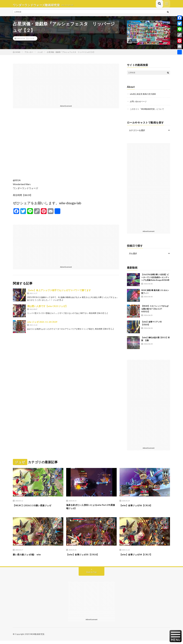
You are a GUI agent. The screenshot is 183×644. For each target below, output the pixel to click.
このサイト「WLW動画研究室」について (148, 111)
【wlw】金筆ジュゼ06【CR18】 (139, 508)
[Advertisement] (66, 86)
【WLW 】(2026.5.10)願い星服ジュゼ (35, 508)
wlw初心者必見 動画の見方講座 (144, 96)
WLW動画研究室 (37, 638)
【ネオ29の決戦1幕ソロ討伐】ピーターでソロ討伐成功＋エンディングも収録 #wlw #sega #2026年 (155, 280)
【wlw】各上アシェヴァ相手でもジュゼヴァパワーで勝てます (59, 293)
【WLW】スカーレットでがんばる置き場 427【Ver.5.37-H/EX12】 (155, 311)
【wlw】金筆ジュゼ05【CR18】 (85, 558)
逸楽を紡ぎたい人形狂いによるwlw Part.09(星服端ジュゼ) (87, 510)
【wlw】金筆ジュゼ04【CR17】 (139, 558)
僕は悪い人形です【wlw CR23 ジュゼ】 (47, 309)
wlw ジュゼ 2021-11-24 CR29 (42, 324)
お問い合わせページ (139, 104)
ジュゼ (32, 41)
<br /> (66, 148)
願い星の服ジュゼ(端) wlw (30, 558)
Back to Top (92, 575)
